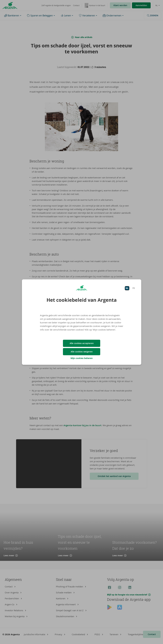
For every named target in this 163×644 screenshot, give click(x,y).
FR (133, 288)
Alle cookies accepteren (81, 343)
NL (127, 288)
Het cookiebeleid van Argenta (82, 300)
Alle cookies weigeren (81, 352)
